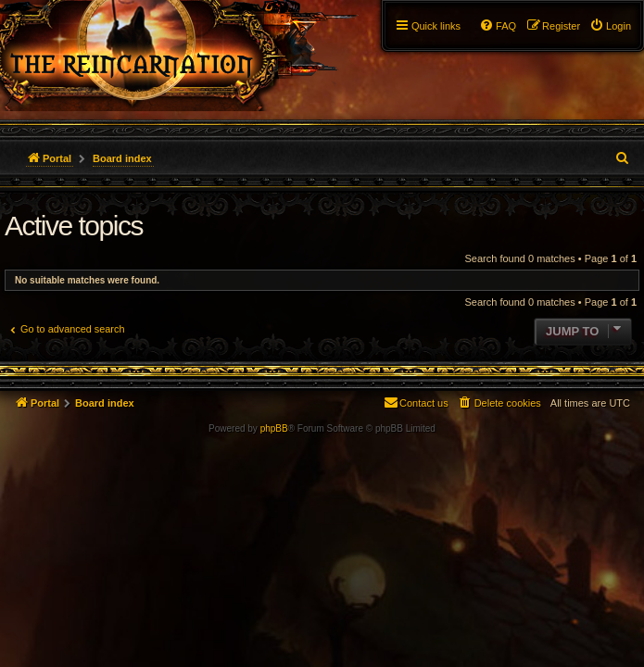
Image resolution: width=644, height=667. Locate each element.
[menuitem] (610, 26)
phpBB (274, 428)
